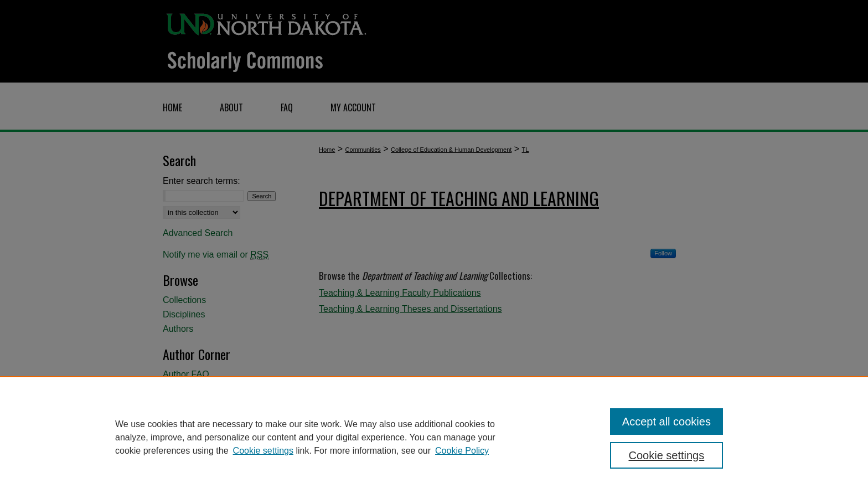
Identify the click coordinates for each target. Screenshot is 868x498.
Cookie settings (263, 451)
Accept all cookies (666, 422)
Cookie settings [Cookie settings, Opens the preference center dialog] (667, 455)
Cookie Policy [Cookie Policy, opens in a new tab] (462, 451)
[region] (434, 437)
